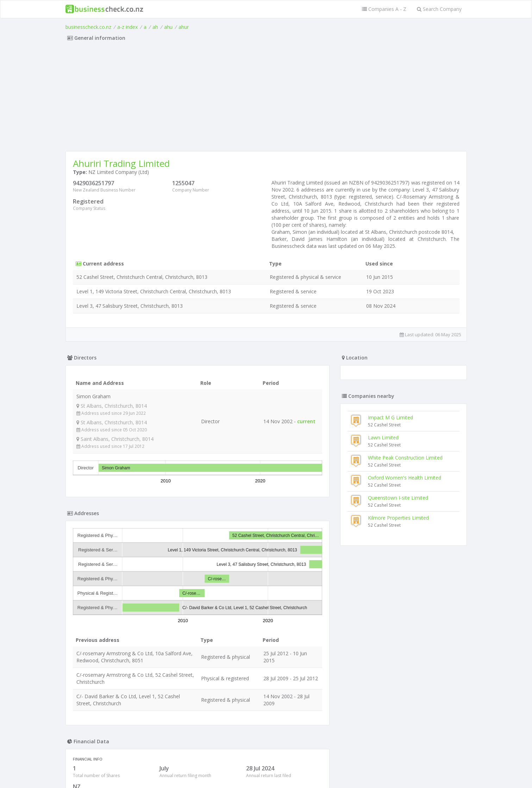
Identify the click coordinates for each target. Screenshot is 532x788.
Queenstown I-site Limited (398, 498)
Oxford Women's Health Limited (405, 478)
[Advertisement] (266, 98)
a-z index (127, 27)
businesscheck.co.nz (88, 27)
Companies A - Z (384, 9)
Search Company (439, 9)
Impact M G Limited (390, 417)
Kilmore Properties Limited (398, 518)
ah (155, 27)
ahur (184, 27)
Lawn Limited (383, 437)
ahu (168, 27)
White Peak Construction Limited (405, 458)
